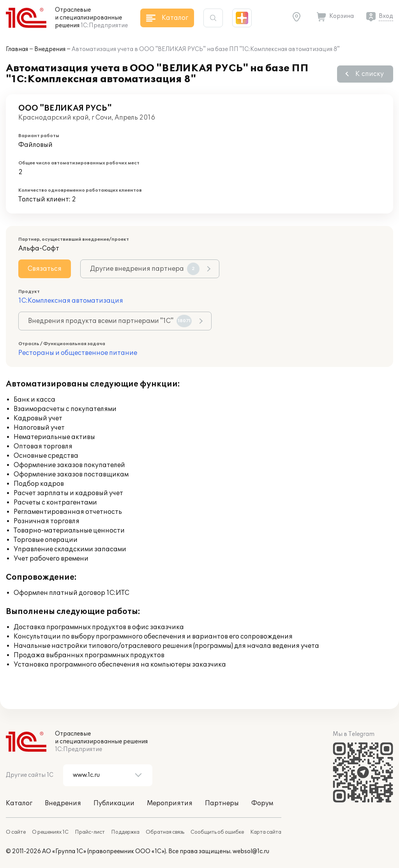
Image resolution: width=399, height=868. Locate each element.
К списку (370, 74)
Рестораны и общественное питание (78, 353)
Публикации (114, 803)
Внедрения (50, 49)
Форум (262, 803)
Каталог (19, 803)
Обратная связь (165, 832)
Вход (386, 16)
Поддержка (125, 832)
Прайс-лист (90, 832)
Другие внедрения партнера (145, 269)
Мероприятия (170, 803)
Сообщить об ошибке (217, 832)
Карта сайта (266, 832)
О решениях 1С (50, 832)
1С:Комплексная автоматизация (71, 301)
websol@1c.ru (251, 851)
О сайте (16, 832)
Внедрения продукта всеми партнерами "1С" (110, 321)
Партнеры (222, 803)
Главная (17, 49)
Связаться (45, 269)
